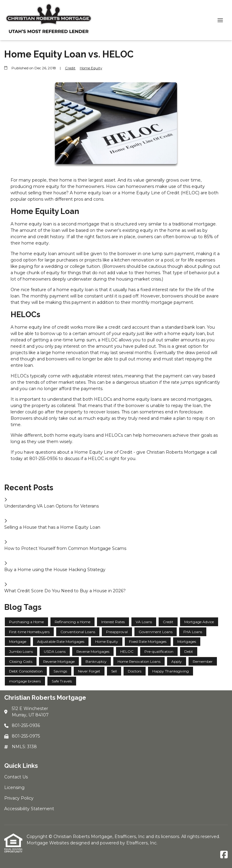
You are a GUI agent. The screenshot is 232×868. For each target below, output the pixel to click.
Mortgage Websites (48, 843)
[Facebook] (224, 855)
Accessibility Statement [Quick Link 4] (29, 809)
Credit (70, 68)
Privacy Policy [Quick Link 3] (19, 798)
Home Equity (91, 68)
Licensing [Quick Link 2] (14, 787)
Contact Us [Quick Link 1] (16, 777)
